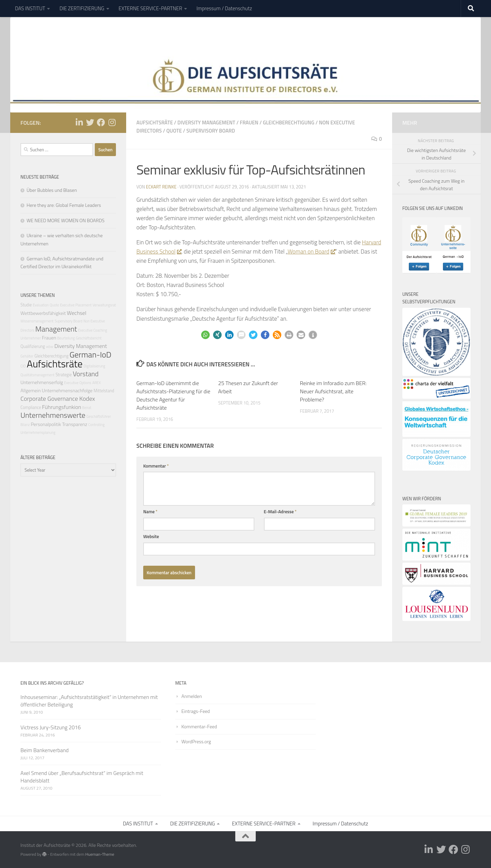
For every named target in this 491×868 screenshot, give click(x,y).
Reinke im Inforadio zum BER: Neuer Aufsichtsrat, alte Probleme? (333, 391)
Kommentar (156, 466)
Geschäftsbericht (88, 338)
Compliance (31, 407)
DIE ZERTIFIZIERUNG (82, 8)
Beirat (87, 408)
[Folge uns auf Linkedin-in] (79, 122)
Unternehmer (31, 338)
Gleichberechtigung (289, 123)
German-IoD (91, 354)
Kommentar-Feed (199, 726)
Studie (26, 305)
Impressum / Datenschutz (224, 8)
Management (56, 329)
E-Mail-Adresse (280, 512)
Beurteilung (66, 338)
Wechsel (77, 313)
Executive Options (78, 383)
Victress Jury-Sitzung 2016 (51, 727)
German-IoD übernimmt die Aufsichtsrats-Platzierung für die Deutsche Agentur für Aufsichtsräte (173, 395)
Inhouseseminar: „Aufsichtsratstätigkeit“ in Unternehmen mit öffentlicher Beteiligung (89, 700)
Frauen (249, 123)
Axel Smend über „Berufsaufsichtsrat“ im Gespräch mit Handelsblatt (82, 776)
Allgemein (31, 390)
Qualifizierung (33, 346)
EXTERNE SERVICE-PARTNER (150, 8)
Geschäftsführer (99, 416)
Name (150, 512)
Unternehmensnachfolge (67, 390)
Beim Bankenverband (44, 750)
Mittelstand (104, 390)
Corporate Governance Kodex (58, 398)
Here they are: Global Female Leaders (64, 205)
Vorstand (86, 373)
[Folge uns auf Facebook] (101, 122)
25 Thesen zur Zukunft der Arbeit (248, 387)
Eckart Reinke (161, 187)
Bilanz (25, 425)
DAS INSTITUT (30, 8)
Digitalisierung (94, 366)
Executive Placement (76, 305)
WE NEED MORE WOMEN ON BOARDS (65, 220)
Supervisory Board (211, 131)
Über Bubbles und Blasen (52, 190)
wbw (50, 347)
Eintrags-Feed (196, 711)
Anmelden (192, 696)
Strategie (64, 374)
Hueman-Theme (100, 854)
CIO (23, 366)
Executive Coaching (93, 330)
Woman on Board (311, 252)
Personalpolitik (46, 424)
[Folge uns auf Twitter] (90, 122)
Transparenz (75, 424)
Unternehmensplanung (38, 432)
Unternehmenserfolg (42, 382)
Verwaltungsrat (104, 305)
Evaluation (41, 305)
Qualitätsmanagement (38, 375)
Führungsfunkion (62, 407)
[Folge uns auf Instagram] (112, 122)
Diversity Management (206, 123)
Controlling (96, 425)
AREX (97, 383)
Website (151, 536)
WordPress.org (196, 741)
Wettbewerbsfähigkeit (43, 313)
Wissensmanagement (37, 321)
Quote (174, 131)
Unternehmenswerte (53, 415)
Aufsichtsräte (155, 123)
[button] (205, 335)
